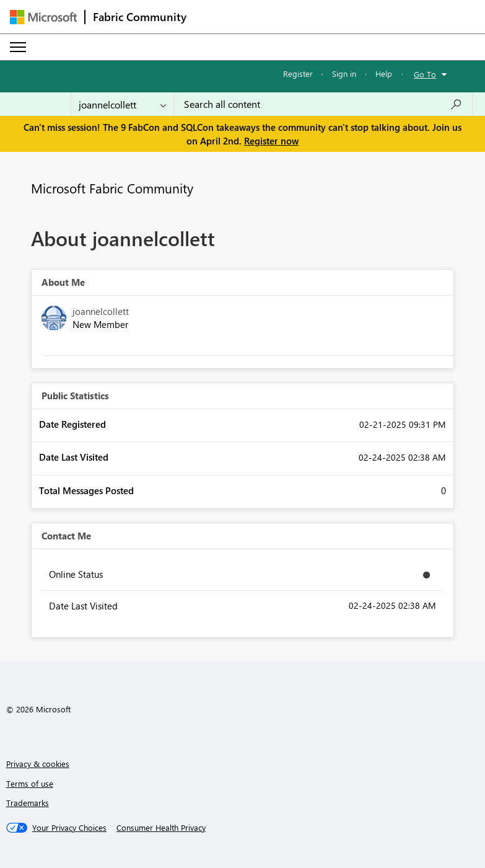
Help (384, 73)
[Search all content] (323, 104)
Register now (271, 141)
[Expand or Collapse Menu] (18, 47)
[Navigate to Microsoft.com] (43, 17)
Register (298, 73)
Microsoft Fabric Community (112, 188)
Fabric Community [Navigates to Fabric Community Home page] (140, 17)
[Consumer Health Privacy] (161, 828)
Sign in (344, 73)
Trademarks (28, 803)
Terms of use (30, 783)
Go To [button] (425, 74)
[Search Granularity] (122, 104)
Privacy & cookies (38, 764)
